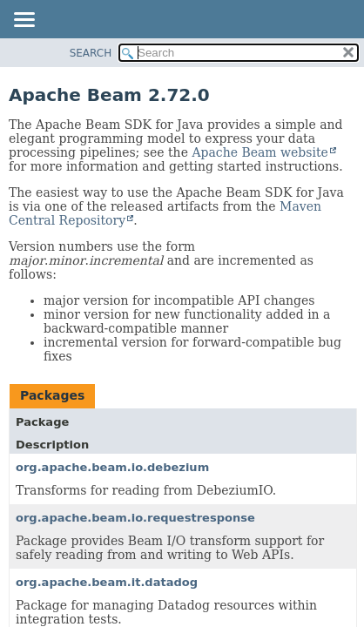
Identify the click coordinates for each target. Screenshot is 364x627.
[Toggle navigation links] (24, 21)
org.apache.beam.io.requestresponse (135, 518)
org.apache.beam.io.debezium (112, 467)
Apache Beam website (260, 152)
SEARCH (91, 53)
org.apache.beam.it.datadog (107, 582)
